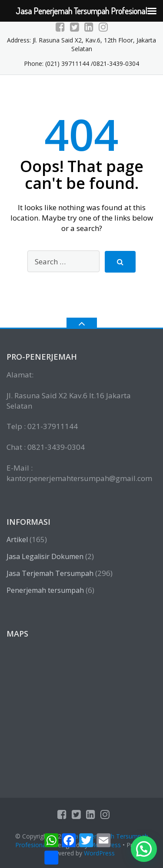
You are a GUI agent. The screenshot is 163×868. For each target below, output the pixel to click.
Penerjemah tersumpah (45, 590)
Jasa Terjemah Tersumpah (50, 573)
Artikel (17, 540)
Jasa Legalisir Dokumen (45, 556)
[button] (144, 849)
